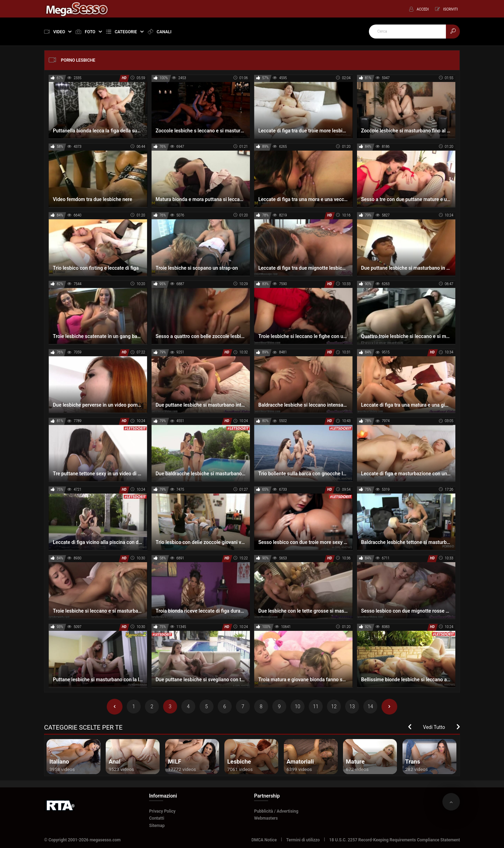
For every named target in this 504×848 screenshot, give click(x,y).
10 (297, 706)
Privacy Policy (162, 811)
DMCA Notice (264, 840)
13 (352, 706)
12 (334, 706)
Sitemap (157, 826)
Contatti (157, 818)
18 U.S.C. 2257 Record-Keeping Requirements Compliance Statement (395, 840)
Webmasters (266, 818)
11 (316, 706)
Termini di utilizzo (303, 840)
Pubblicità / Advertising (276, 811)
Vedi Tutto (434, 727)
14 (370, 706)
